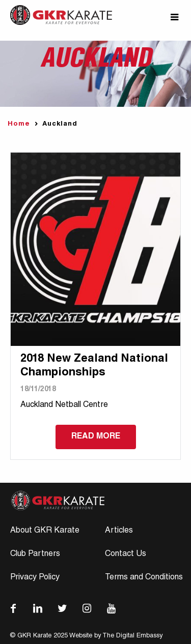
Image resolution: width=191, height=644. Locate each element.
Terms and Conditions (144, 578)
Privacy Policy (35, 578)
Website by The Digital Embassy (116, 636)
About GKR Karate (45, 531)
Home (19, 124)
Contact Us (126, 554)
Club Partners (35, 554)
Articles (119, 531)
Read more (96, 437)
